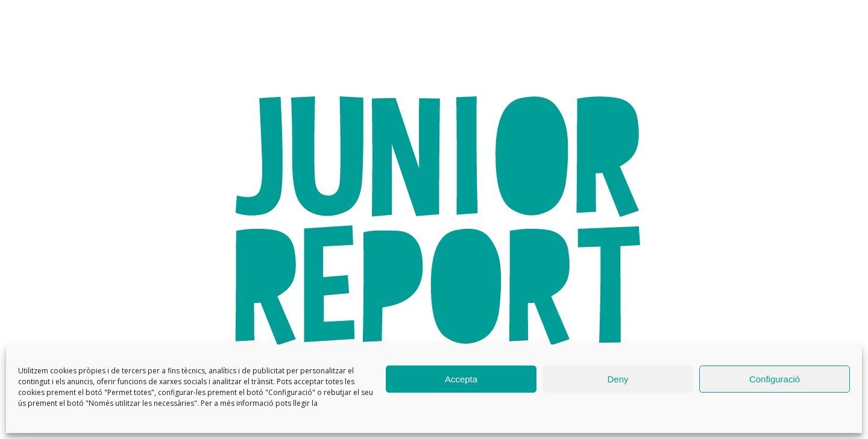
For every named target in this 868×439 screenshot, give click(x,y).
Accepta (461, 379)
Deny (618, 379)
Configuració (775, 379)
